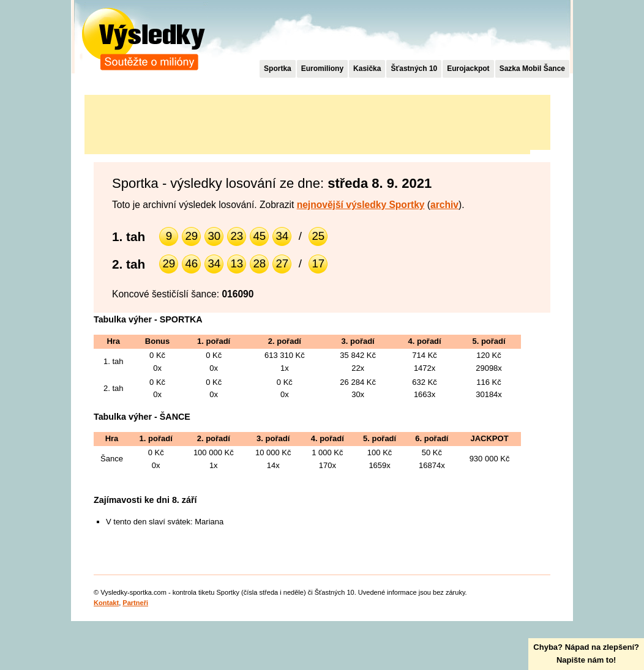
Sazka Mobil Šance (532, 69)
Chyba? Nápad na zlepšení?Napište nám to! (586, 653)
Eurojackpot (468, 69)
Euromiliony (322, 69)
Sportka (278, 69)
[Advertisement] (307, 122)
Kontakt (106, 603)
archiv (444, 205)
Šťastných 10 (414, 69)
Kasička (367, 69)
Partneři (135, 603)
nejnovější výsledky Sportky (361, 205)
